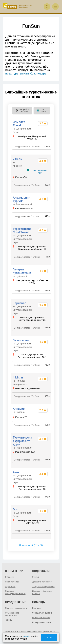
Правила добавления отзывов (42, 592)
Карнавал (20, 303)
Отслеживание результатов (12, 614)
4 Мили (18, 377)
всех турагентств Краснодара (26, 73)
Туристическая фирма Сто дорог (22, 441)
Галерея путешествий (22, 271)
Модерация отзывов (42, 622)
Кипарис (19, 409)
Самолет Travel (19, 124)
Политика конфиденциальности (15, 592)
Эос (15, 509)
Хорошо (49, 638)
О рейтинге (10, 587)
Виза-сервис (21, 340)
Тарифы (9, 620)
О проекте (10, 577)
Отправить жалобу (41, 618)
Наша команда (12, 582)
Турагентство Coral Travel (22, 230)
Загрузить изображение (43, 587)
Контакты (37, 608)
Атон (16, 472)
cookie (26, 636)
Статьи (35, 577)
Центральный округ (40, 171)
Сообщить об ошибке (42, 613)
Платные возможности (16, 608)
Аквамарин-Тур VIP (21, 199)
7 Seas (17, 159)
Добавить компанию (42, 582)
